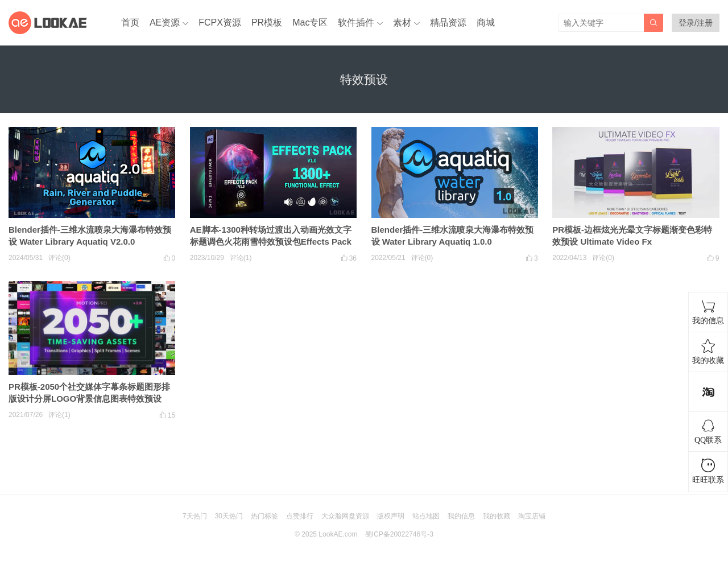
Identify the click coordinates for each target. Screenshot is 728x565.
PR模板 (267, 22)
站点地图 (426, 516)
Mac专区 (310, 22)
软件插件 (356, 22)
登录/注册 (696, 23)
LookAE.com (338, 534)
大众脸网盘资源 (345, 516)
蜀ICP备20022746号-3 (399, 534)
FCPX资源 (220, 22)
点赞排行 (300, 516)
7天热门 (195, 516)
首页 (130, 22)
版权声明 (391, 516)
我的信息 (461, 516)
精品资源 (448, 22)
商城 (486, 22)
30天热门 (229, 516)
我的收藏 (497, 516)
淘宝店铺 (532, 516)
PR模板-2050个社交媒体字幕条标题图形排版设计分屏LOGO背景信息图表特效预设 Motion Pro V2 (89, 399)
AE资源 (165, 22)
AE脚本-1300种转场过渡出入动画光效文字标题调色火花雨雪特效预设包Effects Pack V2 (271, 242)
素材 (402, 22)
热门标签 (264, 516)
